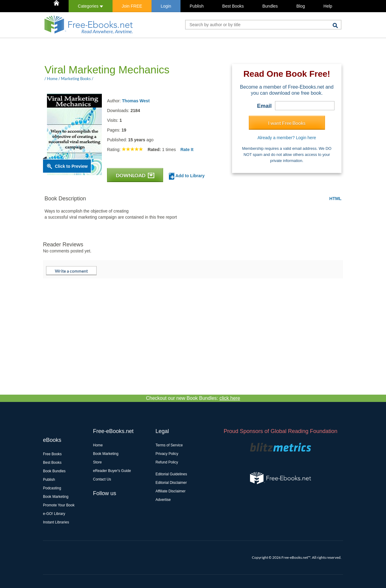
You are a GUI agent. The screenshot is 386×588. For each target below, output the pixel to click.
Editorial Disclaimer (171, 483)
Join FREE (132, 6)
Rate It (187, 150)
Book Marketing (56, 497)
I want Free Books (287, 123)
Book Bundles (54, 471)
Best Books (233, 6)
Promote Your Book (59, 505)
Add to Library (187, 176)
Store (97, 462)
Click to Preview (71, 166)
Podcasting (52, 488)
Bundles (270, 6)
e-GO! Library (54, 514)
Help (328, 6)
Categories (90, 6)
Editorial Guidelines (171, 474)
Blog (301, 6)
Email (264, 106)
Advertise (163, 500)
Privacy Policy (167, 454)
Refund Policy (167, 462)
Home (98, 445)
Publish (197, 6)
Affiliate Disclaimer (170, 491)
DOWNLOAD (135, 175)
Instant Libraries (56, 522)
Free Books (52, 454)
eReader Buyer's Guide (112, 471)
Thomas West (136, 101)
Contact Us (102, 479)
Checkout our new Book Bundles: (193, 398)
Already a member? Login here (287, 138)
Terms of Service (169, 445)
